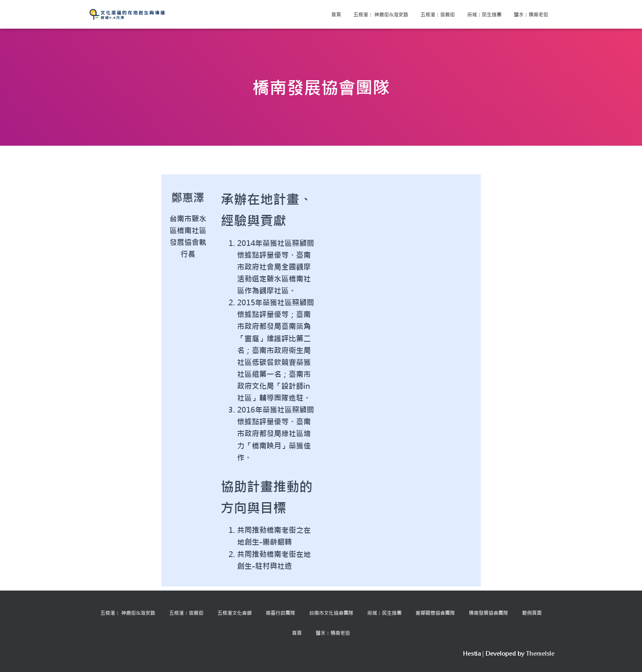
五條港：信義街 (438, 14)
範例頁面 (532, 613)
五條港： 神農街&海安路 (381, 14)
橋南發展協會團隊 (488, 613)
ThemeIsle (540, 653)
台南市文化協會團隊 (331, 613)
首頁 (336, 14)
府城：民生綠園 (484, 14)
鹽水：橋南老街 (531, 14)
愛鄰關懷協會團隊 (435, 613)
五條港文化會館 (235, 613)
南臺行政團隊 (280, 613)
